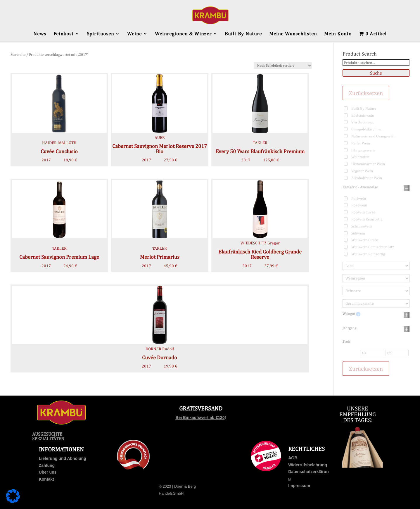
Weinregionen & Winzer (183, 34)
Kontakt (46, 479)
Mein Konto (338, 34)
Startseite (18, 55)
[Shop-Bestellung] (283, 65)
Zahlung (47, 465)
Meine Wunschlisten (293, 34)
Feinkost (64, 34)
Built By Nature (243, 34)
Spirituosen (100, 34)
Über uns (48, 472)
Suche (376, 73)
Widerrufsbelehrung (308, 465)
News (40, 34)
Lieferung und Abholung (63, 458)
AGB (293, 458)
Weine (134, 34)
